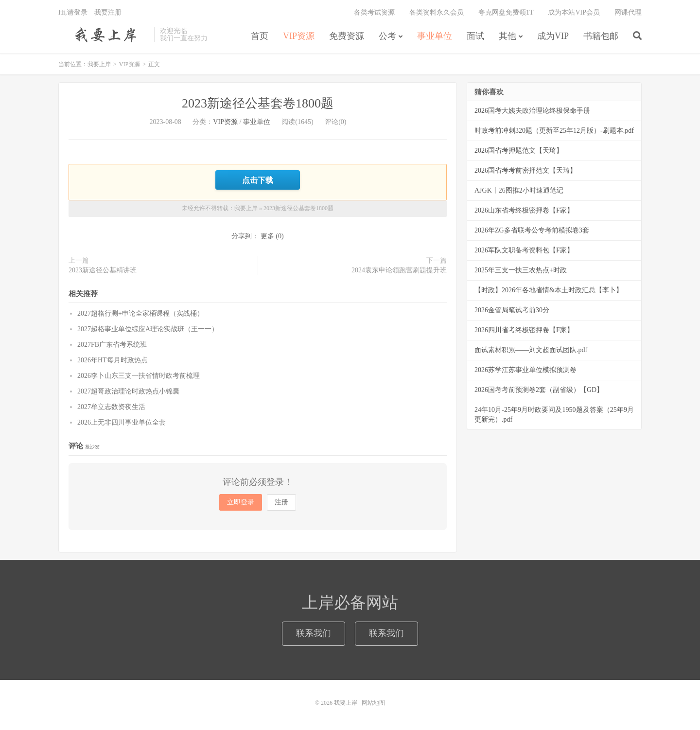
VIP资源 (299, 36)
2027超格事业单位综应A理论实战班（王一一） (148, 329)
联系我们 (314, 633)
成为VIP (553, 36)
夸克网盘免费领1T (506, 12)
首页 (260, 36)
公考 (387, 36)
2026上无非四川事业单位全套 (122, 422)
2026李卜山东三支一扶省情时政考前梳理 (139, 376)
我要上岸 (104, 35)
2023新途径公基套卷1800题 (258, 103)
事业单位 (435, 36)
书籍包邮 (601, 36)
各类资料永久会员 (437, 12)
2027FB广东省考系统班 (112, 345)
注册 (281, 502)
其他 (507, 36)
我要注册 (108, 12)
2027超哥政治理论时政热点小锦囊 (128, 391)
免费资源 (347, 36)
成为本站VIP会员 (574, 12)
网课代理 (628, 12)
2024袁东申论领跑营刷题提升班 (399, 270)
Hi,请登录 (73, 12)
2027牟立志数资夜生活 (111, 407)
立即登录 (241, 502)
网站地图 (373, 703)
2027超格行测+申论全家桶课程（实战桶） (140, 313)
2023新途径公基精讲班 (103, 270)
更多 (267, 236)
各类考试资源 (374, 12)
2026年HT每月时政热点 (113, 360)
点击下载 (258, 180)
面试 (475, 36)
